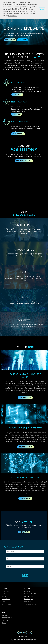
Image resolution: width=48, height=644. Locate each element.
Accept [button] (42, 9)
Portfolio (27, 588)
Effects (4, 588)
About (4, 612)
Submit (25, 575)
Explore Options (25, 447)
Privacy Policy (24, 637)
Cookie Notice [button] (13, 16)
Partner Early (25, 398)
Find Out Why (25, 498)
